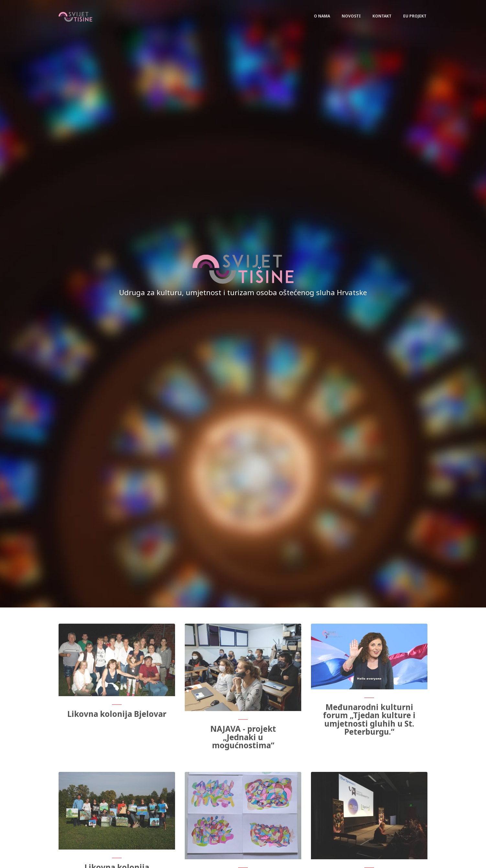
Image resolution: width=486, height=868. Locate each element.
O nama (322, 16)
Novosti (351, 16)
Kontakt (382, 16)
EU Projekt (415, 16)
